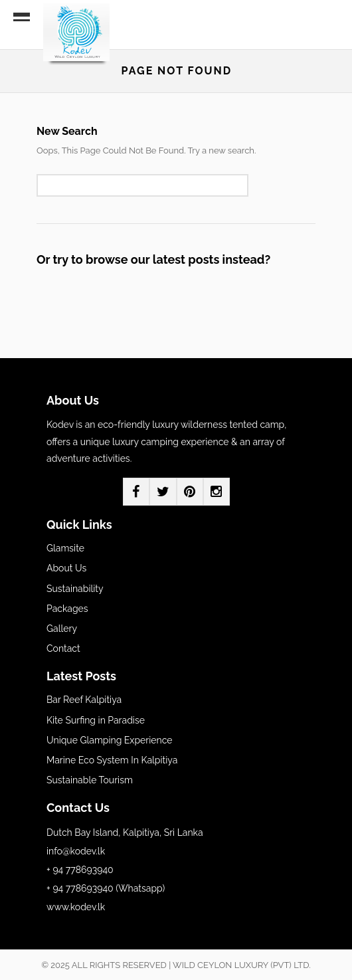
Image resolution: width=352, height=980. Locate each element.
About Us (66, 568)
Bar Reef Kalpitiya (84, 700)
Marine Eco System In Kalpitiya (112, 760)
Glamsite (65, 548)
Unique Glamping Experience (109, 740)
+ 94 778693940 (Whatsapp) (106, 888)
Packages (67, 609)
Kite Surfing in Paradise (96, 720)
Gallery (62, 629)
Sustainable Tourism (90, 780)
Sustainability (75, 589)
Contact (63, 648)
